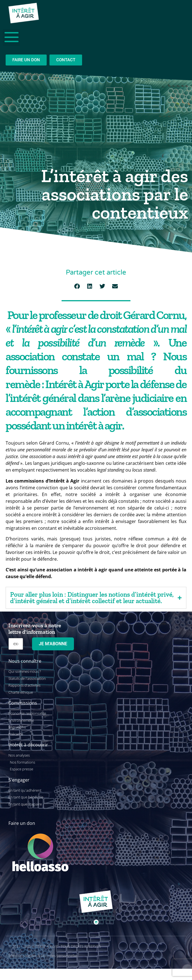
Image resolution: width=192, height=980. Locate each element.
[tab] (96, 598)
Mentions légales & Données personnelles (43, 956)
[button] (77, 287)
